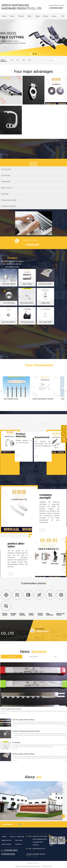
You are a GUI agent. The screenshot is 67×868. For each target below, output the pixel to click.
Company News (11, 657)
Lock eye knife (13, 60)
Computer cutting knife (9, 206)
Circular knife (19, 60)
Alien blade (5, 194)
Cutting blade (25, 60)
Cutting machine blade (9, 200)
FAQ (55, 657)
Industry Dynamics (33, 657)
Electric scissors (31, 60)
